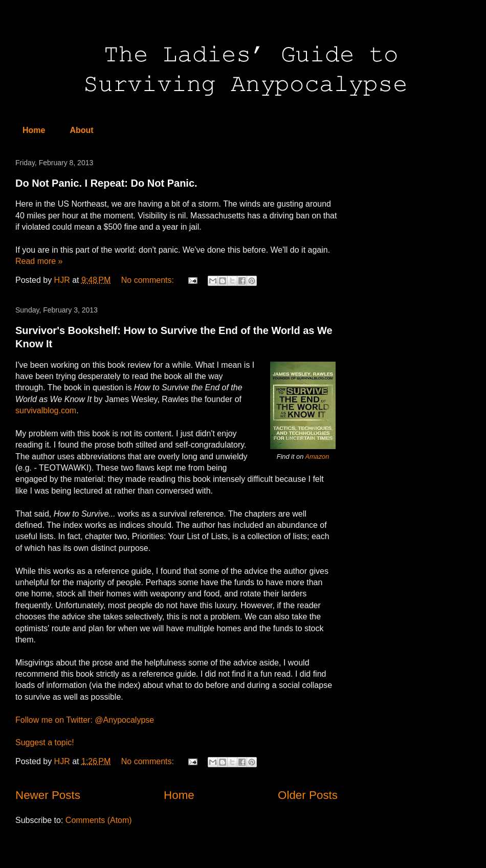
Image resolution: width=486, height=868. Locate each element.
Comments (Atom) (99, 820)
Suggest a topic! (45, 742)
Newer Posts (48, 795)
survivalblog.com (46, 410)
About (81, 130)
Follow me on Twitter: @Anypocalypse (85, 720)
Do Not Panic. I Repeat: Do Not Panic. (106, 183)
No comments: (149, 280)
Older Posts (308, 795)
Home (34, 130)
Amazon (317, 457)
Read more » (39, 261)
